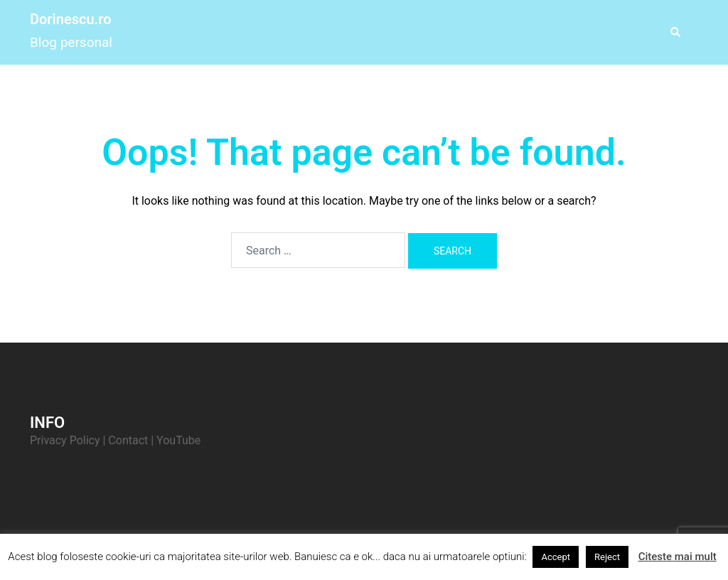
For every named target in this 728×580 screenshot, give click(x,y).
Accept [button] (556, 557)
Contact (128, 440)
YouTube (178, 440)
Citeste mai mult (678, 557)
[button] (675, 32)
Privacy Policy (65, 440)
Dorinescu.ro (70, 19)
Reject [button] (607, 557)
